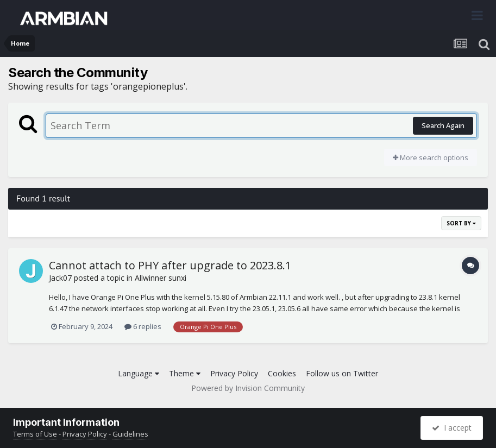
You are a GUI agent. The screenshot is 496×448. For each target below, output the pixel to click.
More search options (431, 157)
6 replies (143, 326)
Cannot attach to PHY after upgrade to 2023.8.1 (170, 265)
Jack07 (60, 278)
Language (139, 373)
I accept (452, 428)
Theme (185, 373)
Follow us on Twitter (342, 373)
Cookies (282, 373)
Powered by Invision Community (248, 388)
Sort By (461, 223)
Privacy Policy (234, 373)
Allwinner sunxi (161, 278)
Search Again (443, 125)
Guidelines (130, 434)
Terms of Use (35, 434)
